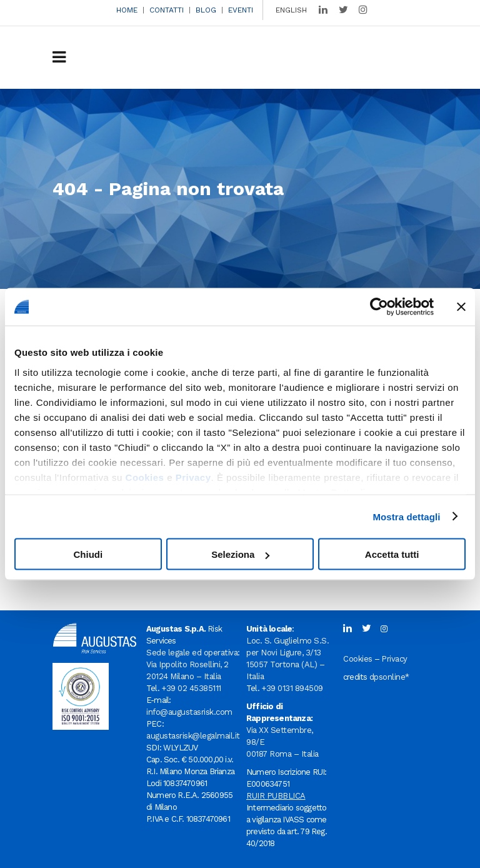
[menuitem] (288, 10)
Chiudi (88, 554)
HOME (127, 10)
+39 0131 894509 (292, 688)
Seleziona (240, 554)
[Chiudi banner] (461, 307)
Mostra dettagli (406, 516)
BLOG (206, 10)
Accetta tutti (392, 554)
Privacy (193, 477)
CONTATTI (167, 10)
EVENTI (241, 10)
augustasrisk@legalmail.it (193, 736)
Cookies (145, 477)
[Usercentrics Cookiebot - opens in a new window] (379, 307)
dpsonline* (389, 677)
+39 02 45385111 (191, 688)
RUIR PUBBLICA (276, 796)
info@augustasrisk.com (189, 712)
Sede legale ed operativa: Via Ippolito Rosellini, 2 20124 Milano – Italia (193, 664)
